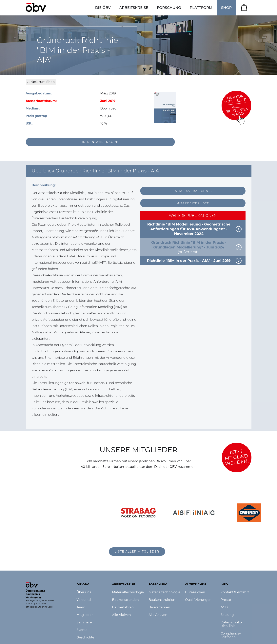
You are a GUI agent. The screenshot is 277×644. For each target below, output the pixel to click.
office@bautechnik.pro (39, 607)
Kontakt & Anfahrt (235, 592)
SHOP (226, 8)
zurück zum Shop (41, 82)
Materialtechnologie (128, 592)
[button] (103, 8)
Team (81, 607)
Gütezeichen (195, 592)
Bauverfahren (123, 607)
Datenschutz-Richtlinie (231, 624)
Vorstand (84, 600)
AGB (224, 607)
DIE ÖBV (103, 8)
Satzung (227, 615)
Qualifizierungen (198, 600)
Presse (226, 600)
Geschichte (85, 637)
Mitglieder (85, 615)
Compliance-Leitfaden (231, 635)
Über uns (84, 592)
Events (82, 630)
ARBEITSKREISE (134, 8)
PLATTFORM (201, 8)
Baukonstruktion (125, 600)
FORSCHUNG (169, 8)
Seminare (84, 622)
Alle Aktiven (121, 615)
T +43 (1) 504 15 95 (36, 604)
